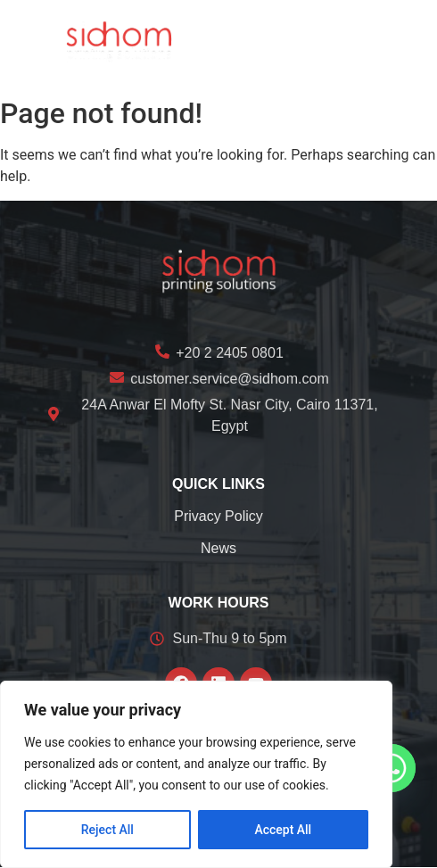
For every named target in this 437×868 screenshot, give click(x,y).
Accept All (283, 830)
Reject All (107, 830)
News (218, 548)
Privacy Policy (218, 516)
